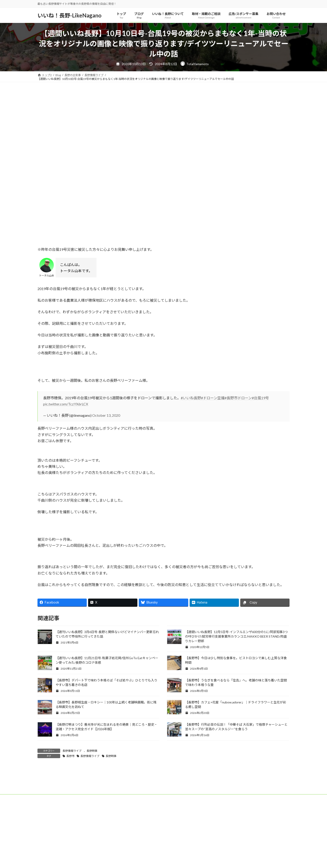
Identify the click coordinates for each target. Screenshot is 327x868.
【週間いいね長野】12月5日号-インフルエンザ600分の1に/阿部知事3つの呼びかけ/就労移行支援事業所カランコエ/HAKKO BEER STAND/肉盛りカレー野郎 (236, 636)
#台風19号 (260, 398)
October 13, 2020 (106, 415)
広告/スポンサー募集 (158, 850)
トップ (46, 850)
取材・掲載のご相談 (124, 850)
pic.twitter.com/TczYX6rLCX (66, 404)
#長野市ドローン (238, 398)
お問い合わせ (188, 850)
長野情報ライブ (72, 751)
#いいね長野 (191, 398)
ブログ (63, 850)
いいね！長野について (89, 850)
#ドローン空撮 (213, 398)
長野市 (70, 756)
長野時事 (92, 751)
